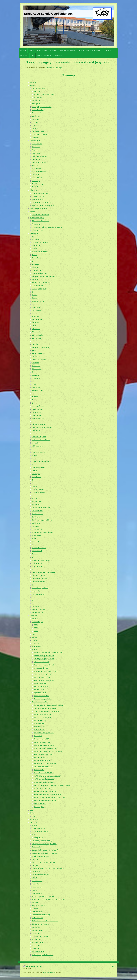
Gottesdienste (37, 378)
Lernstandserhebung (39, 424)
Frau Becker (36, 147)
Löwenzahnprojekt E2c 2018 (44, 656)
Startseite (33, 82)
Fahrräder (35, 344)
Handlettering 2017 (41, 720)
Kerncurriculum (37, 887)
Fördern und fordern (39, 360)
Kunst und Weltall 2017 (42, 742)
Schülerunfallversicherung (41, 508)
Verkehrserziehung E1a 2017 (44, 788)
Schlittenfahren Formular (40, 924)
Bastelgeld (36, 264)
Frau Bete (35, 150)
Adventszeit (36, 239)
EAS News (38, 91)
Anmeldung (36, 224)
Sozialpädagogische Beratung (42, 107)
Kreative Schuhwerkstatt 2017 (44, 745)
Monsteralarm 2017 (41, 724)
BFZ (33, 835)
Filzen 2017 (38, 736)
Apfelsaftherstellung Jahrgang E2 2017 (48, 776)
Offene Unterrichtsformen (41, 461)
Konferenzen (36, 415)
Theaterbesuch (37, 551)
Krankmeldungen (38, 418)
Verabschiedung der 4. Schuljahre (44, 572)
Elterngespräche (38, 335)
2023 (36, 628)
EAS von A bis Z (35, 233)
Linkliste (35, 878)
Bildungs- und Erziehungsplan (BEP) (44, 844)
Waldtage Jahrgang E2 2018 (44, 659)
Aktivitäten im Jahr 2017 (40, 702)
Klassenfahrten (37, 409)
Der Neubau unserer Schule (42, 202)
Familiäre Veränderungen (41, 347)
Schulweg (35, 526)
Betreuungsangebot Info (42, 699)
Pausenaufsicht (37, 912)
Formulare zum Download (38, 209)
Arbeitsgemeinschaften (40, 193)
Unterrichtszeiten (38, 110)
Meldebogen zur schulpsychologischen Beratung (49, 899)
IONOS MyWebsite (49, 973)
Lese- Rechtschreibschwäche (42, 428)
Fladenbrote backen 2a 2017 (44, 782)
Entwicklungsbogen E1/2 (40, 856)
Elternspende (37, 338)
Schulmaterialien (38, 514)
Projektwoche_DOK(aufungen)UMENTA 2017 (50, 705)
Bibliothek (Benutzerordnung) (42, 841)
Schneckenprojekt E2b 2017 (44, 773)
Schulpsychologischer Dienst (42, 520)
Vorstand (35, 637)
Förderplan (36, 859)
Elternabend (36, 329)
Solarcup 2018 (39, 690)
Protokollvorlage (37, 918)
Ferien (34, 350)
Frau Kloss (36, 165)
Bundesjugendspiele (39, 289)
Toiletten (35, 554)
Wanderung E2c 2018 (42, 662)
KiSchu (34, 890)
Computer (35, 298)
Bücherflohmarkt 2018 (42, 696)
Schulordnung (37, 101)
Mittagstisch (36, 443)
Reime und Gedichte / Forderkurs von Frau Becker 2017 (53, 785)
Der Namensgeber (38, 131)
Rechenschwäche (38, 489)
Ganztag (35, 865)
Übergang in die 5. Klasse (41, 560)
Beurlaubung (36, 270)
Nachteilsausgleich (38, 452)
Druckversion (29, 966)
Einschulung (36, 323)
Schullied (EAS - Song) (40, 936)
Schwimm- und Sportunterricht (42, 532)
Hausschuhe (36, 387)
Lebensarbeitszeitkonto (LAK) (42, 875)
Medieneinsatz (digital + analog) (43, 896)
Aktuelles (35, 619)
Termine (32, 212)
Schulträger (36, 523)
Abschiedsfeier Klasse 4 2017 (44, 754)
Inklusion (35, 397)
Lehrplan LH (38, 838)
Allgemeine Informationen (41, 221)
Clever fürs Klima (38, 301)
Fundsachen (36, 366)
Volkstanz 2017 (39, 727)
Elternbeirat (36, 332)
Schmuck (35, 498)
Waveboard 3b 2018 (41, 668)
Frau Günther (37, 159)
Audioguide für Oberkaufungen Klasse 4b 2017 (50, 798)
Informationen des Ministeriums (45, 94)
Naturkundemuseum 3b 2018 (44, 665)
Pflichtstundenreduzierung (41, 915)
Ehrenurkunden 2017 (41, 757)
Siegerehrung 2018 (41, 683)
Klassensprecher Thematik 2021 (43, 205)
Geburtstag (36, 375)
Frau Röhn (36, 175)
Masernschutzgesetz (39, 437)
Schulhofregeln (37, 930)
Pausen (35, 471)
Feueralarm (36, 357)
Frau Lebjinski (37, 168)
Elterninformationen (39, 88)
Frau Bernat (36, 153)
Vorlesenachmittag (38, 582)
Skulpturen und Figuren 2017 (44, 733)
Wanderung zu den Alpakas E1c (45, 791)
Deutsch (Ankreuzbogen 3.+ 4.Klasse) (45, 850)
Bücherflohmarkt (38, 286)
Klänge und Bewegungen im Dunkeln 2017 (49, 751)
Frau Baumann (37, 144)
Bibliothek (35, 128)
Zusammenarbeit (38, 612)
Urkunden (35, 138)
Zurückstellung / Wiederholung (42, 955)
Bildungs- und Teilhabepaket (42, 283)
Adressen (35, 825)
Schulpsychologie (38, 943)
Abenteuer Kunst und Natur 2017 (46, 708)
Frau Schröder (37, 178)
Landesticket (36, 872)
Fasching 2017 (39, 807)
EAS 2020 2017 (40, 730)
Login (112, 966)
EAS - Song (36, 316)
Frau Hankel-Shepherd (40, 162)
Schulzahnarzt (37, 529)
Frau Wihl (35, 187)
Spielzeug (35, 542)
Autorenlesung (37, 258)
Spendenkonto (37, 646)
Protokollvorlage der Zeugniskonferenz (45, 921)
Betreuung (36, 267)
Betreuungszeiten (38, 230)
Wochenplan (36, 591)
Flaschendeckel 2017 (42, 739)
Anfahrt (34, 816)
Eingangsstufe (37, 113)
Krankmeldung (37, 893)
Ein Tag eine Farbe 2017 (43, 717)
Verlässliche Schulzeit (39, 579)
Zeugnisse (36, 606)
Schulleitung (36, 119)
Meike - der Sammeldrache (41, 440)
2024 (36, 625)
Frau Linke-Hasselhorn (40, 171)
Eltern (34, 326)
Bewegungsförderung (39, 273)
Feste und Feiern (38, 353)
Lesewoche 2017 (40, 804)
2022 (36, 631)
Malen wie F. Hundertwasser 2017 (46, 748)
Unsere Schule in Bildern (40, 135)
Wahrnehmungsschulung (40, 588)
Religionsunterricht (38, 492)
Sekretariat (36, 122)
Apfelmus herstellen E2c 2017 (44, 779)
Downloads (36, 643)
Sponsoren (36, 650)
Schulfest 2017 (39, 770)
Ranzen (35, 486)
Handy (34, 384)
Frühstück (35, 363)
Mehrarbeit (36, 902)
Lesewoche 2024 (38, 196)
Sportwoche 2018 (40, 693)
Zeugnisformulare (38, 952)
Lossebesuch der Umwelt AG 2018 (46, 671)
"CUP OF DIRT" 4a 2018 (43, 674)
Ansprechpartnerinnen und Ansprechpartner (47, 227)
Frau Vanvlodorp (38, 184)
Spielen (35, 538)
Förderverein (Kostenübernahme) (43, 862)
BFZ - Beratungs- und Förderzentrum (45, 276)
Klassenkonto (37, 884)
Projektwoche (37, 477)
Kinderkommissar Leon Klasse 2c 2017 (48, 794)
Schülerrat (35, 116)
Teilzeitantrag (37, 946)
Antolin (34, 249)
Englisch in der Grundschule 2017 (46, 764)
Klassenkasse (37, 412)
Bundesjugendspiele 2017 (43, 761)
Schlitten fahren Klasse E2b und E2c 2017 (49, 801)
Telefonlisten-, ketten (39, 548)
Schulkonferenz (37, 511)
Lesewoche (36, 431)
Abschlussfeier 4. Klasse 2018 (45, 680)
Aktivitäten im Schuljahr (40, 242)
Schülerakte (36, 933)
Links (31, 810)
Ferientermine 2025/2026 (41, 215)
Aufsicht (35, 255)
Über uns (33, 85)
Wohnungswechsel (38, 594)
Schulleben (33, 190)
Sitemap (39, 966)
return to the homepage (54, 68)
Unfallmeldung (37, 563)
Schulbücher (36, 505)
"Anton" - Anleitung (38, 828)
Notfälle (35, 455)
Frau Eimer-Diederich (39, 156)
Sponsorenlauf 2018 (41, 687)
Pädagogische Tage (39, 468)
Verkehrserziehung (38, 576)
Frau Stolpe (36, 181)
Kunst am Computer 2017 (43, 714)
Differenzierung (37, 310)
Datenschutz (36, 307)
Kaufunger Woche (38, 406)
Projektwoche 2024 (39, 199)
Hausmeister (36, 125)
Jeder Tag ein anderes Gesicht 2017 (47, 711)
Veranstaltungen (38, 622)
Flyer (34, 634)
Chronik (35, 295)
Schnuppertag (37, 502)
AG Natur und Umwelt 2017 (44, 767)
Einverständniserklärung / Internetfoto (45, 853)
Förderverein (39, 97)
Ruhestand (36, 909)
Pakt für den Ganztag (37, 218)
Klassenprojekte (35, 141)
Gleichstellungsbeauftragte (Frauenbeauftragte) (48, 869)
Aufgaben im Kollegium (40, 831)
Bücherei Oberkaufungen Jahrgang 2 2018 (49, 653)
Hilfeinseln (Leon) (38, 390)
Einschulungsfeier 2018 (42, 677)
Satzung (35, 640)
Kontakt (32, 813)
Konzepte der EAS (38, 104)
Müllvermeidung (37, 446)
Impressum (33, 822)
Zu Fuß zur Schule (38, 609)
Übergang (35, 949)
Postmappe (36, 474)
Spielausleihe (37, 535)
